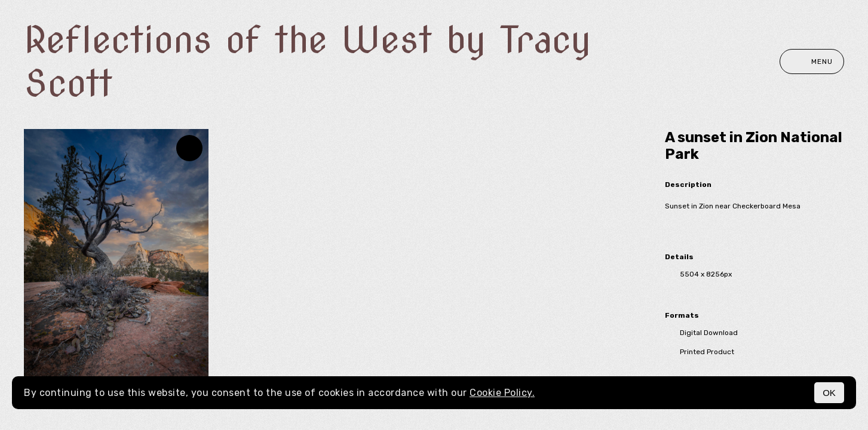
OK (829, 393)
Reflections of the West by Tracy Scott (308, 62)
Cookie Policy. (502, 393)
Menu (812, 62)
